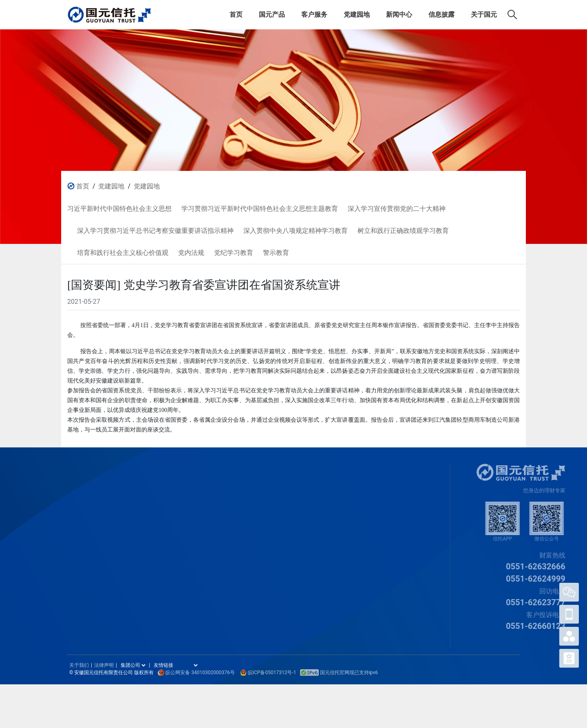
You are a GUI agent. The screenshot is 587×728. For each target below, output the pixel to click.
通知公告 (307, 534)
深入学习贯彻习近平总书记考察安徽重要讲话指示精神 (223, 551)
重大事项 (343, 534)
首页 (236, 14)
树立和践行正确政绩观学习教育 (194, 586)
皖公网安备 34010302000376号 (200, 673)
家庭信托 (79, 534)
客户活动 (117, 534)
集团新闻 (307, 517)
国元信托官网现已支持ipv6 (339, 673)
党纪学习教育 (172, 637)
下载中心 (117, 551)
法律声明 (104, 665)
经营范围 (380, 534)
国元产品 (272, 14)
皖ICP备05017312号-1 (272, 673)
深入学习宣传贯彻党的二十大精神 (197, 534)
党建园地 (357, 14)
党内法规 (166, 620)
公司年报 (343, 500)
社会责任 (343, 517)
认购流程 (117, 500)
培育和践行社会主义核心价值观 (194, 603)
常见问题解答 (122, 569)
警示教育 (166, 654)
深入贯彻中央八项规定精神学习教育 (200, 569)
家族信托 (79, 517)
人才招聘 (380, 586)
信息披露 (441, 14)
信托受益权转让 (125, 517)
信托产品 (79, 500)
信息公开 (343, 551)
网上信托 (79, 569)
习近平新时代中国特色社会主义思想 (200, 500)
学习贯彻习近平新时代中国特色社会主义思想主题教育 (223, 517)
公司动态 (307, 500)
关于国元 (484, 14)
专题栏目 (307, 551)
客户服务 (314, 14)
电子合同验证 (122, 586)
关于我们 (380, 569)
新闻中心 (399, 14)
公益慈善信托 (84, 551)
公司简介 (380, 500)
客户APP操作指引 (128, 603)
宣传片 (377, 551)
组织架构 (380, 517)
